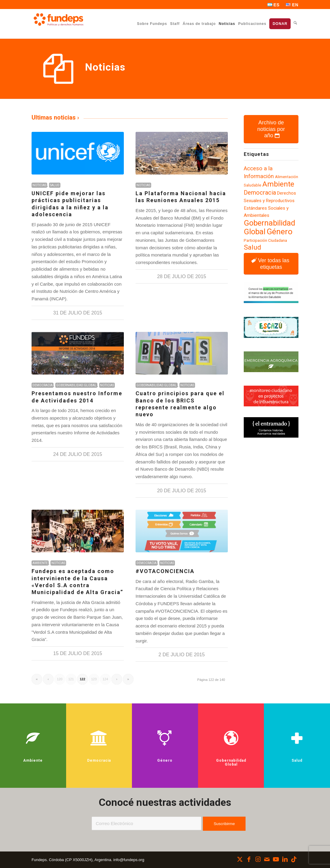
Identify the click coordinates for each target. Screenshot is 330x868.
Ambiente (40, 563)
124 (105, 679)
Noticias (39, 185)
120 (60, 679)
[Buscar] (295, 24)
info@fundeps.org (129, 860)
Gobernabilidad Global (76, 385)
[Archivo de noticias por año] (271, 129)
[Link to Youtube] (276, 859)
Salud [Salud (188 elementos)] (252, 247)
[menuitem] (274, 5)
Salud (55, 185)
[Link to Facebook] (249, 859)
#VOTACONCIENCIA (165, 571)
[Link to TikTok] (294, 859)
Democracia (43, 385)
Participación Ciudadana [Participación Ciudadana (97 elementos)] (265, 240)
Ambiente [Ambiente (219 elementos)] (278, 184)
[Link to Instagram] (258, 859)
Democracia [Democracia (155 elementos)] (260, 193)
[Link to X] (240, 859)
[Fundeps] (58, 20)
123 (94, 679)
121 (71, 679)
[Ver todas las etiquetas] (271, 264)
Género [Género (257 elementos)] (280, 232)
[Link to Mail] (267, 859)
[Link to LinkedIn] (285, 859)
